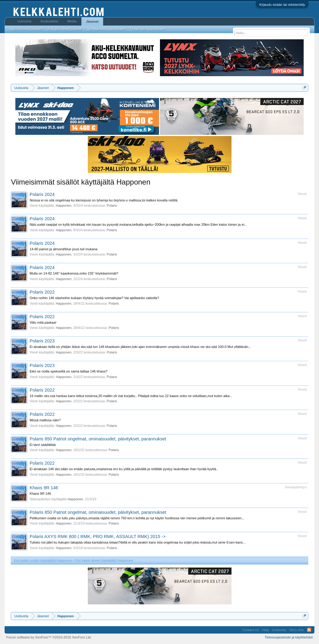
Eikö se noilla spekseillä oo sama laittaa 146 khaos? (68, 371)
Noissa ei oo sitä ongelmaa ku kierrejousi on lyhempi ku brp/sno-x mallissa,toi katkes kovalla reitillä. (104, 200)
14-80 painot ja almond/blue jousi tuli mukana (63, 249)
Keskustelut (49, 21)
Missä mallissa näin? (45, 420)
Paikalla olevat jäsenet (65, 29)
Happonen (64, 205)
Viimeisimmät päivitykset (106, 29)
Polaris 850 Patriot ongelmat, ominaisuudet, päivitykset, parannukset (98, 439)
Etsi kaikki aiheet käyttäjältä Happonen (104, 560)
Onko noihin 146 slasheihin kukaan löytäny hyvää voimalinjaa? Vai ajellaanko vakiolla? (94, 298)
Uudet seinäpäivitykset (147, 29)
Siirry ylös (297, 630)
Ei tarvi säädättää (43, 445)
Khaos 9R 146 (44, 488)
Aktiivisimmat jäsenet (26, 29)
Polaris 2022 (42, 292)
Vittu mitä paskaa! (43, 322)
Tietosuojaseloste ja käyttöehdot (289, 637)
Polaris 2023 (42, 341)
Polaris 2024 (42, 194)
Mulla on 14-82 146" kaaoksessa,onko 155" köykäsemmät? (74, 273)
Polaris (112, 205)
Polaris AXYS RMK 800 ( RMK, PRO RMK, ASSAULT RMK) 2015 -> (97, 537)
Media (72, 21)
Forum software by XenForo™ (49, 637)
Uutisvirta (24, 21)
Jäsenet (92, 21)
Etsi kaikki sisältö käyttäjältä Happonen (43, 560)
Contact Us (251, 630)
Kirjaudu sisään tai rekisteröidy (282, 5)
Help (265, 630)
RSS (309, 630)
